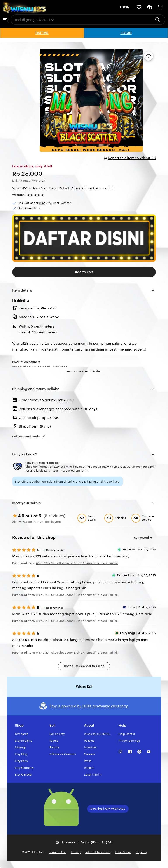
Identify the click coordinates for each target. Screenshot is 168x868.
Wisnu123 (19, 195)
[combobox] (81, 20)
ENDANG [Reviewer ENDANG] (129, 549)
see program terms (76, 471)
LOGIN (125, 7)
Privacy (76, 852)
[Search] (159, 20)
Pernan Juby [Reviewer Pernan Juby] (125, 575)
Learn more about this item (84, 371)
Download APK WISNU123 (108, 809)
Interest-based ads (98, 852)
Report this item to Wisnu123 (130, 158)
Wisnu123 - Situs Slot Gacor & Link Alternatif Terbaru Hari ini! (63, 188)
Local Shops (123, 852)
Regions (141, 852)
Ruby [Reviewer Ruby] (131, 607)
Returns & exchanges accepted (45, 409)
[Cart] (160, 7)
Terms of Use (58, 852)
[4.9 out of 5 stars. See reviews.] (36, 195)
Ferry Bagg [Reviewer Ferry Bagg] (127, 633)
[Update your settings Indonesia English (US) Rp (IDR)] (84, 843)
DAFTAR (42, 33)
